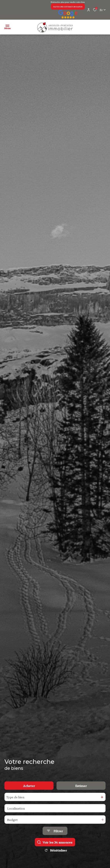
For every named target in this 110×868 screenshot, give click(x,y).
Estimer (81, 786)
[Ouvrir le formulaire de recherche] (55, 831)
